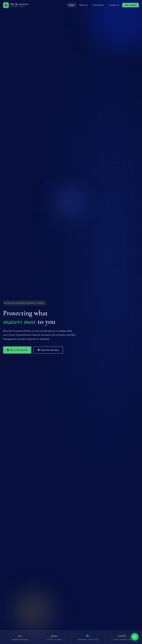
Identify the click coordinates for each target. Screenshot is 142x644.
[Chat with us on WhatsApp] (135, 637)
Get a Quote (131, 5)
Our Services (98, 5)
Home (72, 5)
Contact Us (114, 5)
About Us (83, 5)
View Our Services (48, 350)
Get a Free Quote (17, 350)
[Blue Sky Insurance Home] (16, 5)
